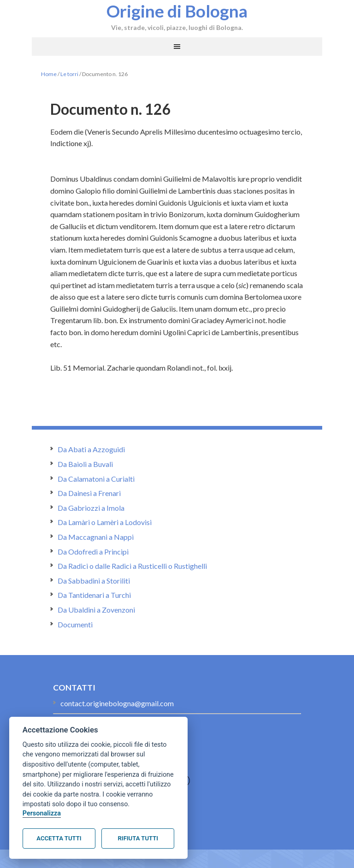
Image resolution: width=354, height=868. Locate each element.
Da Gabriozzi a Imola (91, 508)
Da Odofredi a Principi (93, 552)
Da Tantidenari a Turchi (94, 595)
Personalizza (42, 813)
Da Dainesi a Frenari (89, 493)
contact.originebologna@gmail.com (117, 703)
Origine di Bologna (177, 11)
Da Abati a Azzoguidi (91, 449)
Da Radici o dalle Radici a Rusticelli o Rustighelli (132, 566)
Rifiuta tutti (138, 838)
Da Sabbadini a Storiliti (94, 581)
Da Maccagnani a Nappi (96, 537)
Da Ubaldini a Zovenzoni (96, 610)
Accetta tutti (59, 838)
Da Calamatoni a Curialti (96, 479)
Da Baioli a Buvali (85, 464)
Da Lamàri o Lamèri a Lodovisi (105, 522)
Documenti (75, 624)
